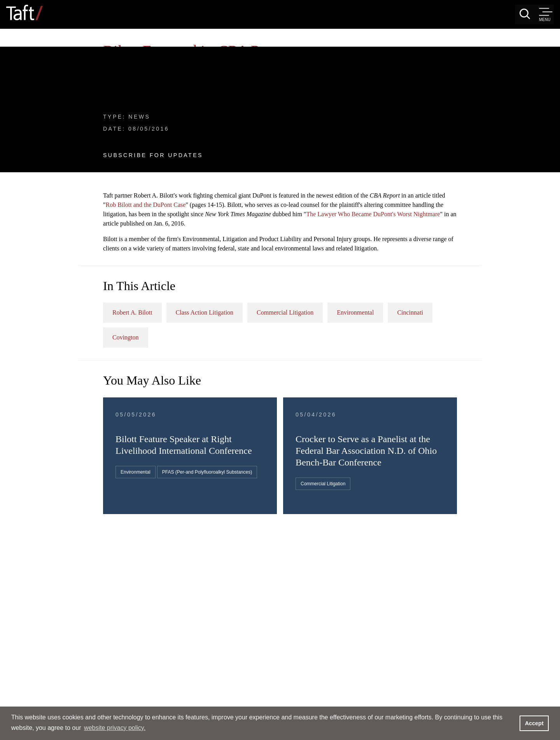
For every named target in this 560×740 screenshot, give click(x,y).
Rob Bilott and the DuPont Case (355, 85)
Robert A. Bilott (278, 211)
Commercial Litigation (431, 211)
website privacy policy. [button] (115, 728)
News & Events (44, 48)
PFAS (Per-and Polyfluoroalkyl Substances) (311, 396)
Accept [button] (534, 723)
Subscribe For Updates (75, 113)
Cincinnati (271, 236)
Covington (321, 236)
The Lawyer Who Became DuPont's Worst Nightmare (376, 103)
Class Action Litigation (350, 211)
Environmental (501, 211)
